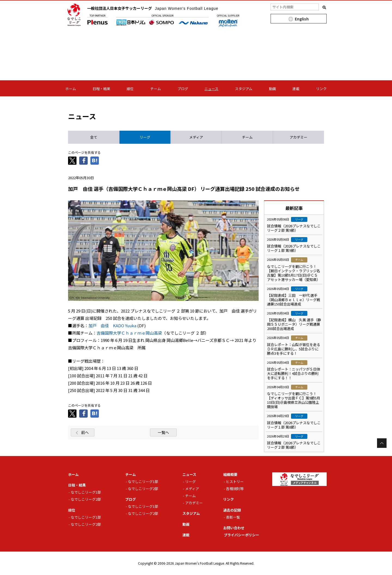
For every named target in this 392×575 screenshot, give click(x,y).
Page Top (382, 443)
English (302, 19)
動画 (272, 89)
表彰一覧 (233, 517)
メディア (192, 489)
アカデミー (194, 503)
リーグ (190, 481)
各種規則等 (235, 489)
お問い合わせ (234, 528)
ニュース (211, 89)
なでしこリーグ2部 (86, 499)
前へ (85, 432)
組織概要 (230, 474)
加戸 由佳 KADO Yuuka (112, 325)
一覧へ (163, 432)
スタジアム (244, 89)
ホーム (71, 89)
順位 (130, 89)
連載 (296, 89)
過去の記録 (232, 510)
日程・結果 (101, 89)
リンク (321, 89)
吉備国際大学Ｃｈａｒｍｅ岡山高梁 (129, 333)
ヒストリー (235, 481)
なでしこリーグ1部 (86, 492)
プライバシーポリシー (241, 535)
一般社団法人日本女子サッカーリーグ (153, 8)
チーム (156, 89)
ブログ (183, 89)
